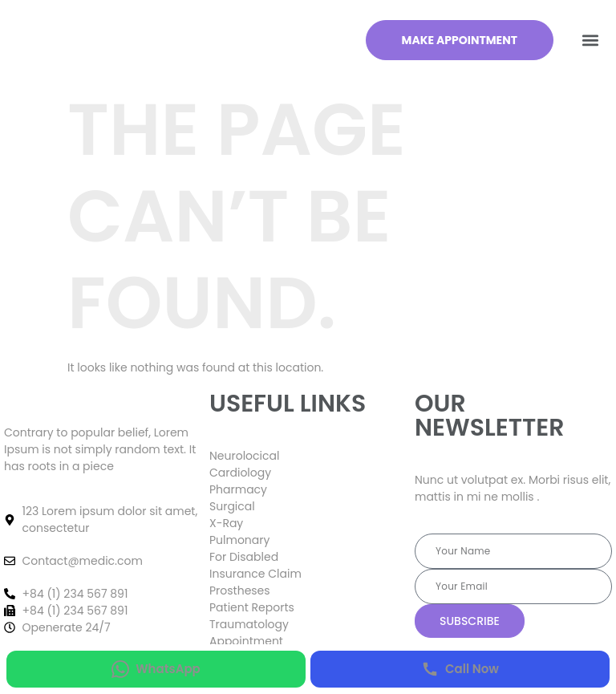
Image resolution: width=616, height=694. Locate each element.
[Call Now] (460, 669)
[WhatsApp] (156, 669)
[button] (591, 41)
